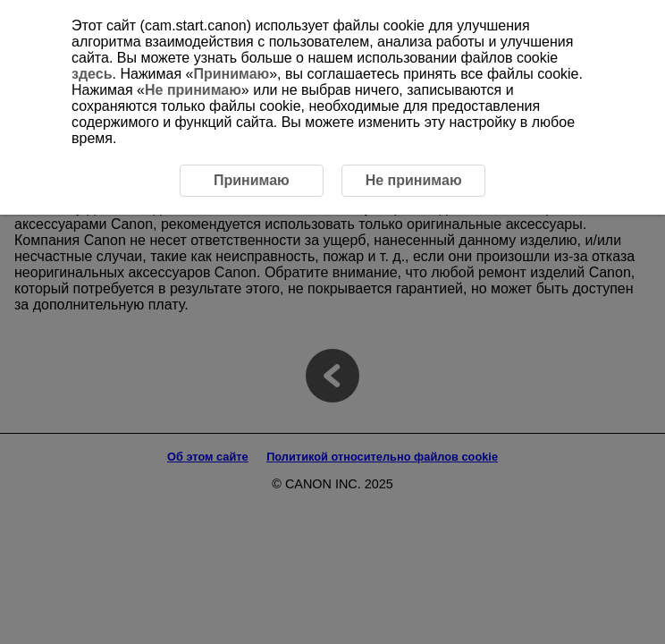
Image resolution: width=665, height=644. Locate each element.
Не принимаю (193, 90)
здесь (92, 74)
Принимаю (231, 74)
